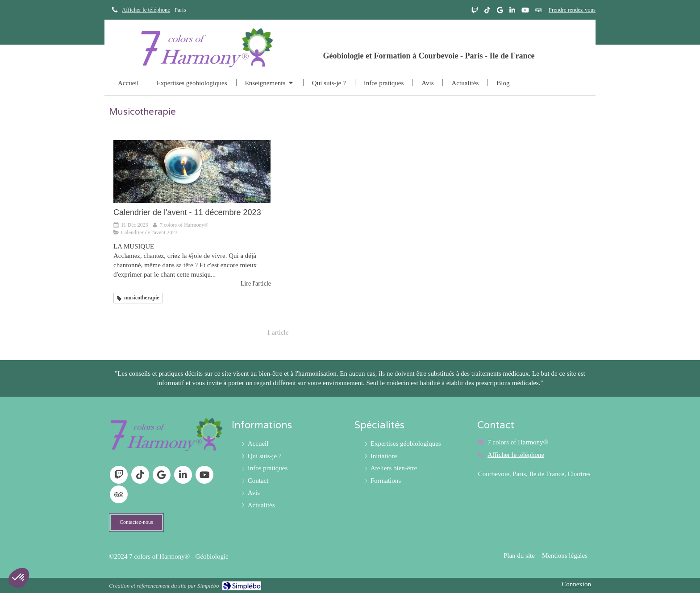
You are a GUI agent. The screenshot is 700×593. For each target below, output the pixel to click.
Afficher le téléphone (146, 10)
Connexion (576, 584)
